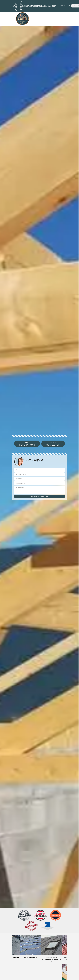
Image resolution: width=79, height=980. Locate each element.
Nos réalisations (27, 444)
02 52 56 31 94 (14, 6)
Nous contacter (53, 444)
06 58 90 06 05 (18, 6)
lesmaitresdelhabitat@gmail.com (38, 6)
